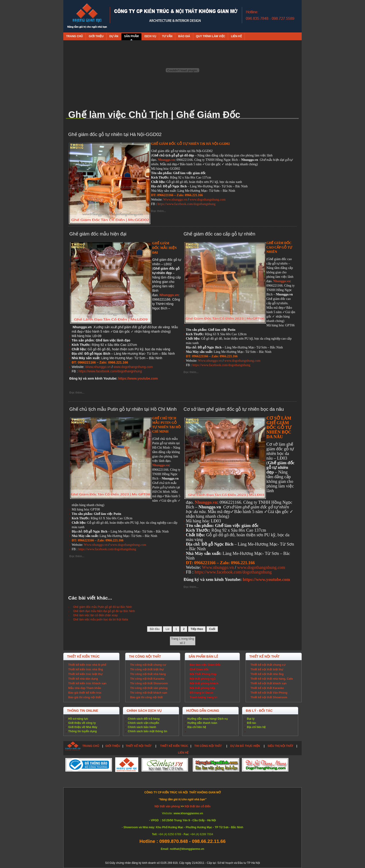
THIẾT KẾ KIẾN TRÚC (174, 746)
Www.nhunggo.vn (175, 200)
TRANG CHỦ (91, 746)
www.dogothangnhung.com (208, 200)
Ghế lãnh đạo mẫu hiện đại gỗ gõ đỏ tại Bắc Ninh (104, 611)
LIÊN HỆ (183, 753)
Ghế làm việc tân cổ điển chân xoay (95, 615)
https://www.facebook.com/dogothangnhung (187, 204)
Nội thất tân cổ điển (198, 806)
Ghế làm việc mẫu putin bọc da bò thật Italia (101, 620)
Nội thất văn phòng (168, 806)
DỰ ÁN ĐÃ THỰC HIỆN (245, 746)
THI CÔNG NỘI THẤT (208, 746)
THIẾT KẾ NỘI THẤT (139, 746)
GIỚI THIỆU (113, 746)
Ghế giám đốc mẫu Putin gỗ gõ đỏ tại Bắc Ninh (102, 607)
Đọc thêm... (159, 211)
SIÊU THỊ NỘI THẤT (281, 746)
